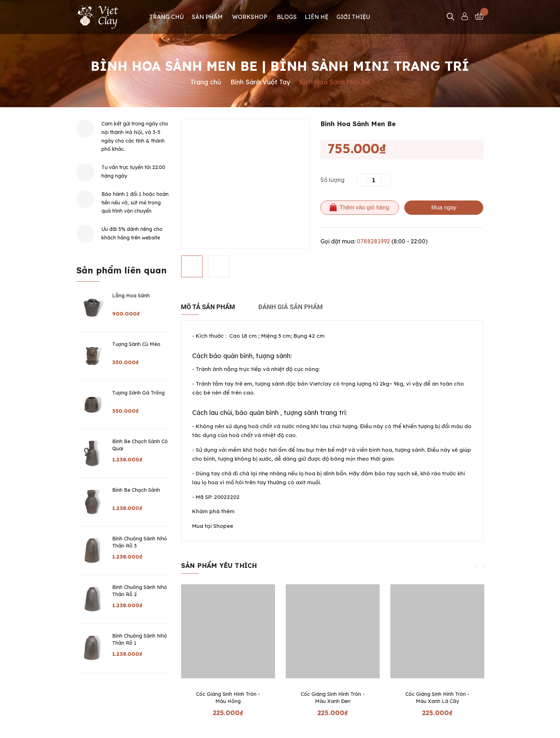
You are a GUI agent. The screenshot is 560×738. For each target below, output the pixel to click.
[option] (245, 184)
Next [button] (484, 566)
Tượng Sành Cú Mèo (136, 344)
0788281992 (373, 241)
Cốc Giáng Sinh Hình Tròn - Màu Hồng (228, 698)
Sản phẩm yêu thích (219, 566)
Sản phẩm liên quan (122, 270)
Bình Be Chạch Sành (136, 490)
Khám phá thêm (213, 511)
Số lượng (332, 180)
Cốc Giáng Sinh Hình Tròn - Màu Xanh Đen (333, 698)
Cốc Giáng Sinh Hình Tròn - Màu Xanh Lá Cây (437, 698)
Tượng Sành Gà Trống (138, 393)
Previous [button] (476, 566)
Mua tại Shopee (213, 526)
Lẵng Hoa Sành (131, 296)
